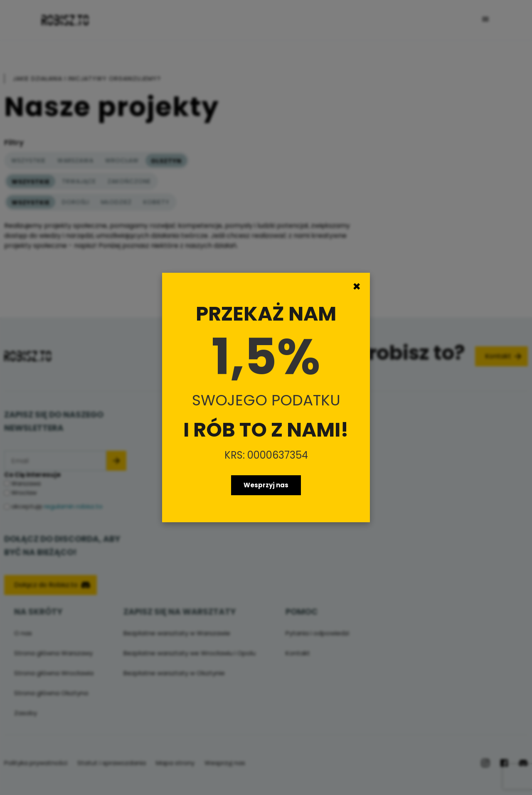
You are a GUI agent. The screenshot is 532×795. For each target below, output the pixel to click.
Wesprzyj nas (266, 485)
